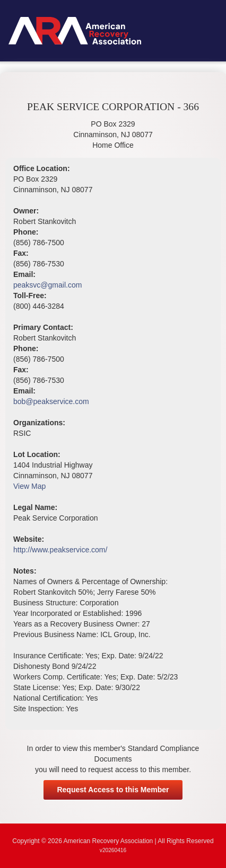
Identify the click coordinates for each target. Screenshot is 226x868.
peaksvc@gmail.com (47, 285)
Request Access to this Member (113, 790)
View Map (29, 486)
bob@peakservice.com (51, 401)
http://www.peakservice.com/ (60, 550)
